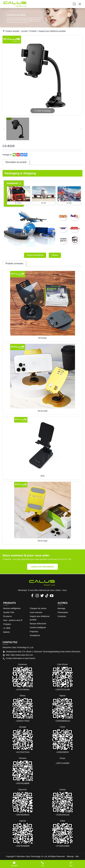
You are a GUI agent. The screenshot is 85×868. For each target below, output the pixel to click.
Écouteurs (7, 616)
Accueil (24, 31)
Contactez (62, 616)
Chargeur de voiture (38, 608)
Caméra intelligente (38, 627)
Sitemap (70, 856)
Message (61, 608)
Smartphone (35, 635)
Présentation (63, 612)
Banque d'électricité (38, 624)
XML (77, 856)
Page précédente (35, 255)
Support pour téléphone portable (52, 31)
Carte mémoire (36, 612)
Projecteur (34, 632)
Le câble (7, 628)
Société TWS (9, 612)
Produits (33, 31)
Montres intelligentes (12, 608)
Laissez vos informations (42, 567)
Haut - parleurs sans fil (13, 620)
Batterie (6, 632)
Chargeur (7, 624)
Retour (55, 255)
